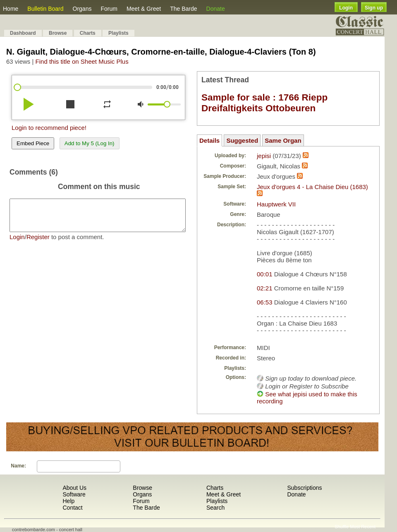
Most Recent (363, 527)
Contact (72, 508)
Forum (109, 9)
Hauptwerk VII (276, 204)
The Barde (183, 9)
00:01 (265, 274)
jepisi (264, 156)
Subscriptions (304, 488)
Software (74, 494)
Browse (58, 33)
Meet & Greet (144, 9)
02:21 (265, 288)
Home (11, 9)
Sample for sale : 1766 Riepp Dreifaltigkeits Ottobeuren (264, 103)
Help (68, 501)
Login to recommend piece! (49, 128)
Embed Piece (33, 143)
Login (346, 8)
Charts (88, 33)
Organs (82, 9)
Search (215, 508)
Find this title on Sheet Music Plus (82, 61)
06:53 (265, 302)
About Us (74, 488)
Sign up (374, 8)
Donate (216, 9)
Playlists (118, 33)
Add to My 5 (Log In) (90, 143)
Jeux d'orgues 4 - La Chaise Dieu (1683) (312, 187)
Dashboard (23, 33)
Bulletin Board (45, 9)
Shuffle (342, 527)
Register (38, 243)
